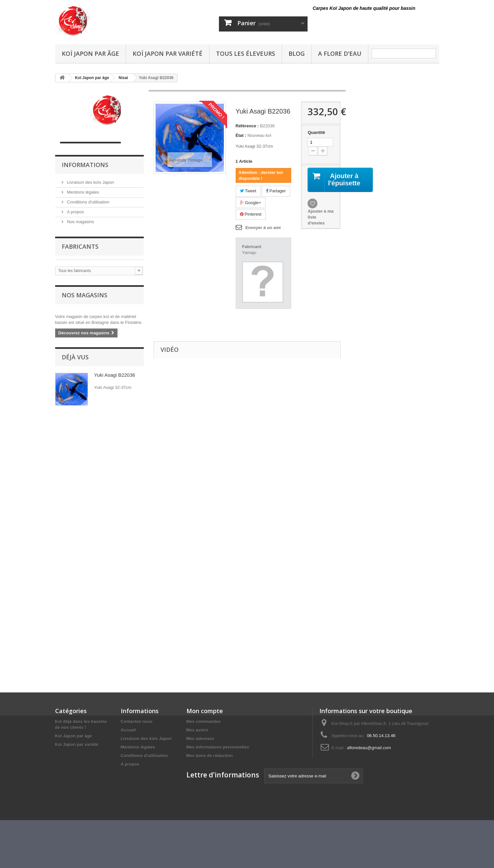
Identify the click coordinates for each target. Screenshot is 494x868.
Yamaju (249, 253)
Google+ (251, 203)
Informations (85, 165)
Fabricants (80, 246)
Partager (276, 191)
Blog (297, 53)
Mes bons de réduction (210, 756)
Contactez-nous (137, 721)
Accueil (128, 730)
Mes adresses (200, 739)
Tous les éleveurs (246, 53)
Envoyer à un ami (263, 228)
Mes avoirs (197, 730)
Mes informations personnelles (218, 747)
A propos (75, 212)
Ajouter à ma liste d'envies (321, 217)
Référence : (247, 126)
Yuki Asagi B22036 (115, 375)
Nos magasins (80, 222)
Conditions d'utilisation (88, 202)
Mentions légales (83, 192)
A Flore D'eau (340, 53)
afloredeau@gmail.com (369, 748)
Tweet (248, 191)
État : (241, 135)
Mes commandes (204, 721)
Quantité (316, 132)
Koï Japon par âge (90, 53)
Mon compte (205, 711)
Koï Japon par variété (168, 53)
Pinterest (251, 214)
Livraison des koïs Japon (90, 182)
